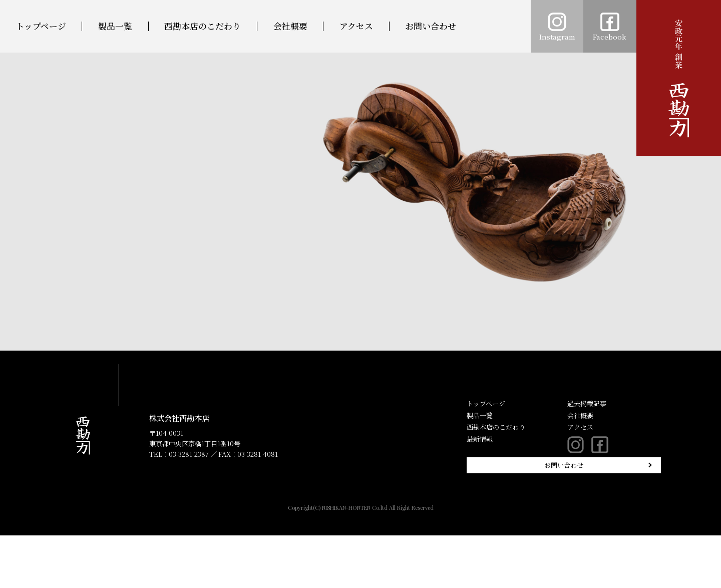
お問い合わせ (431, 26)
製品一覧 (115, 26)
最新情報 (480, 439)
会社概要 (290, 26)
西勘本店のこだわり (203, 26)
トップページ (41, 26)
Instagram (557, 27)
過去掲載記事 (587, 403)
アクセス (356, 26)
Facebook (610, 27)
